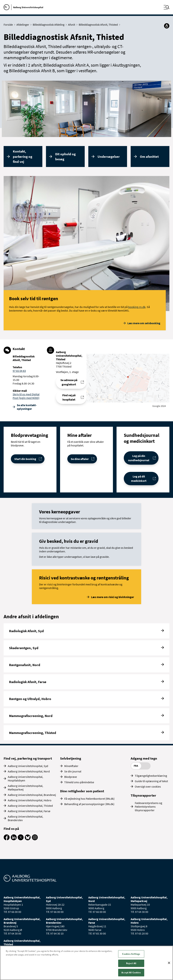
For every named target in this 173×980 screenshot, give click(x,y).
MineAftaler (71, 766)
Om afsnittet (149, 157)
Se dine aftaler (80, 459)
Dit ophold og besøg (65, 157)
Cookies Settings (131, 954)
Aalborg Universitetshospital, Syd (28, 766)
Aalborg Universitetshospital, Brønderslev (25, 818)
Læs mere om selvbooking (144, 323)
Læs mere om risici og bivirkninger (112, 597)
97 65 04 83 (19, 371)
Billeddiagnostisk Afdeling (49, 25)
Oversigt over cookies (148, 786)
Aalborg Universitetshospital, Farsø (29, 811)
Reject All (131, 963)
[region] (86, 963)
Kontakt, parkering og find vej (23, 156)
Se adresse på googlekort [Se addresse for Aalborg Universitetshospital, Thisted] (69, 382)
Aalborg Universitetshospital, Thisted (30, 806)
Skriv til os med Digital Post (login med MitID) (26, 396)
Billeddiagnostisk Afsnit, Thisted (99, 25)
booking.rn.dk (137, 307)
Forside (9, 25)
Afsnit (72, 25)
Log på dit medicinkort (139, 479)
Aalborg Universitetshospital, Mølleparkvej (25, 788)
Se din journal (73, 771)
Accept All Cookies (131, 973)
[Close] (169, 963)
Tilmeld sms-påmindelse (79, 782)
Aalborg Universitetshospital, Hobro (30, 800)
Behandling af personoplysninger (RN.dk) (89, 804)
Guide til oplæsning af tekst (151, 781)
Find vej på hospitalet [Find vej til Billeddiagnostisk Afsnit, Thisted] (69, 397)
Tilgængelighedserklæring (151, 776)
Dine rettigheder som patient (82, 791)
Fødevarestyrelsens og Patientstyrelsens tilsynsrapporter (148, 807)
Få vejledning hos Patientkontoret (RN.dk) (89, 799)
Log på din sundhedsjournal (139, 458)
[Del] (167, 26)
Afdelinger (24, 25)
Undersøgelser (109, 157)
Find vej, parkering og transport (28, 758)
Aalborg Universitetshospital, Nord (29, 771)
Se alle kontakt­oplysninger (27, 407)
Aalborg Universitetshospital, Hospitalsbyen (25, 779)
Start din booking (25, 459)
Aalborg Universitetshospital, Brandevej (32, 795)
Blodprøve (71, 777)
